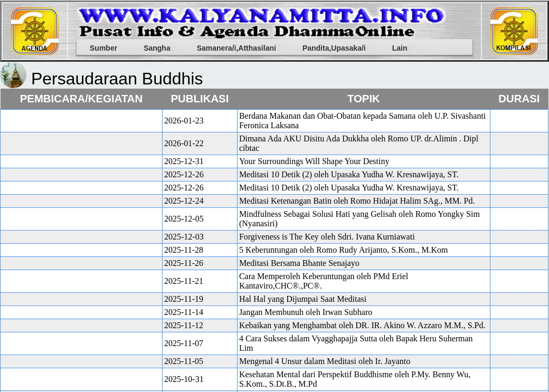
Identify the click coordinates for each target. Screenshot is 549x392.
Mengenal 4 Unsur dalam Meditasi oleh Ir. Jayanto (325, 361)
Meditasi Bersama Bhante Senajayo (299, 263)
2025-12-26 (184, 174)
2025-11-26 (184, 263)
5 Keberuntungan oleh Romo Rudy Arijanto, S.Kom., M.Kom (344, 250)
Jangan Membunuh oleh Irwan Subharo (306, 312)
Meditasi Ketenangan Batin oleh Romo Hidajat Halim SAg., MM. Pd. (357, 201)
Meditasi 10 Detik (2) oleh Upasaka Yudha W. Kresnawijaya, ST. (349, 174)
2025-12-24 (184, 201)
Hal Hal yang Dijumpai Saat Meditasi (303, 299)
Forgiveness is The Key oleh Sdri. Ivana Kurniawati (327, 237)
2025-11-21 (184, 281)
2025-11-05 (184, 361)
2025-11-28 (184, 250)
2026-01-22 (184, 143)
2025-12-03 (184, 237)
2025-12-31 (184, 161)
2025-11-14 (184, 312)
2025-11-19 (184, 299)
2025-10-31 (184, 379)
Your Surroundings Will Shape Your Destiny (314, 161)
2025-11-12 (184, 325)
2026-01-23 (184, 121)
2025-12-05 (184, 219)
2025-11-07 (184, 343)
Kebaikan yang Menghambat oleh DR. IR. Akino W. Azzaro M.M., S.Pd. (362, 325)
